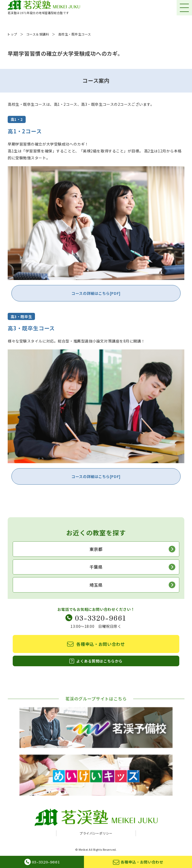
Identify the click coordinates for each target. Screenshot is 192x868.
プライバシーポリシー (96, 833)
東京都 (132, 549)
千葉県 (132, 567)
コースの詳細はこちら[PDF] (96, 293)
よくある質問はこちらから (96, 661)
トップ (12, 34)
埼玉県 (132, 585)
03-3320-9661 (96, 618)
